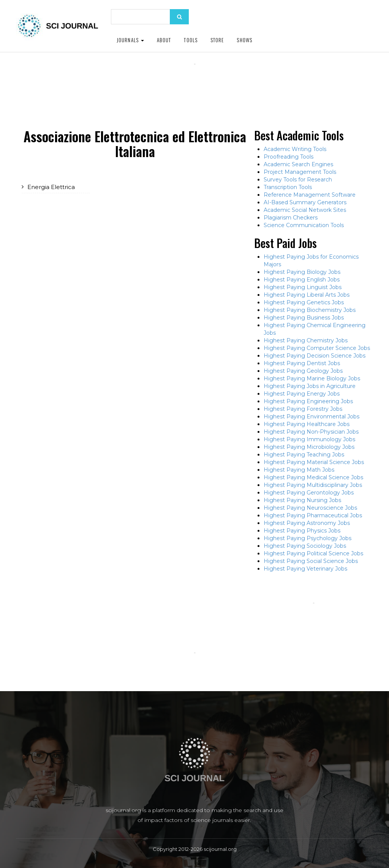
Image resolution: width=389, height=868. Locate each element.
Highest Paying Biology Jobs (302, 272)
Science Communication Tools (304, 225)
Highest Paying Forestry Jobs (303, 409)
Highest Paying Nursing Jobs (302, 500)
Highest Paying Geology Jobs (303, 371)
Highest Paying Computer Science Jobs (317, 348)
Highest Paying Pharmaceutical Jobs (313, 515)
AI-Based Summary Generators (305, 202)
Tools (191, 40)
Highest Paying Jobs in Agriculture (310, 386)
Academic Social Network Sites (305, 210)
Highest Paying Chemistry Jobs (306, 340)
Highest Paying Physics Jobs (302, 531)
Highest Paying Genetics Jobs (304, 302)
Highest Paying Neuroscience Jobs (310, 508)
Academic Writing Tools (295, 149)
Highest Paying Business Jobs (304, 318)
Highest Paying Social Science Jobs (311, 561)
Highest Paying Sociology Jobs (305, 546)
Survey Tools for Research (298, 180)
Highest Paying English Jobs (302, 280)
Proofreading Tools (289, 157)
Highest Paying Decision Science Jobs (315, 356)
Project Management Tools (300, 172)
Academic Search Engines (298, 164)
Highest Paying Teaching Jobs (304, 455)
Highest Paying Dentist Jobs (302, 363)
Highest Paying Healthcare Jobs (307, 424)
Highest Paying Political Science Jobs (313, 553)
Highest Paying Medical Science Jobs (313, 477)
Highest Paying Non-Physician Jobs (311, 432)
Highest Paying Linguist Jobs (303, 287)
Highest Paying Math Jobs (299, 470)
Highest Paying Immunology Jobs (309, 439)
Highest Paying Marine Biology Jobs (312, 378)
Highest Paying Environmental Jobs (312, 417)
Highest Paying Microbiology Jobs (309, 447)
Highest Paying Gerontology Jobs (309, 493)
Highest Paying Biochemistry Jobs (310, 310)
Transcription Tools (288, 187)
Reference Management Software (310, 195)
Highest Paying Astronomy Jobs (307, 523)
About (164, 40)
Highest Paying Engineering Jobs (308, 401)
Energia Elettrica (51, 187)
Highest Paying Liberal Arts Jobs (307, 295)
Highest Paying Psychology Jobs (308, 538)
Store (217, 40)
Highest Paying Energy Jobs (302, 394)
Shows (244, 40)
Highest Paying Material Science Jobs (314, 462)
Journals (130, 40)
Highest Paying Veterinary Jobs (305, 569)
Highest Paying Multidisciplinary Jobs (313, 485)
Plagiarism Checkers (291, 218)
